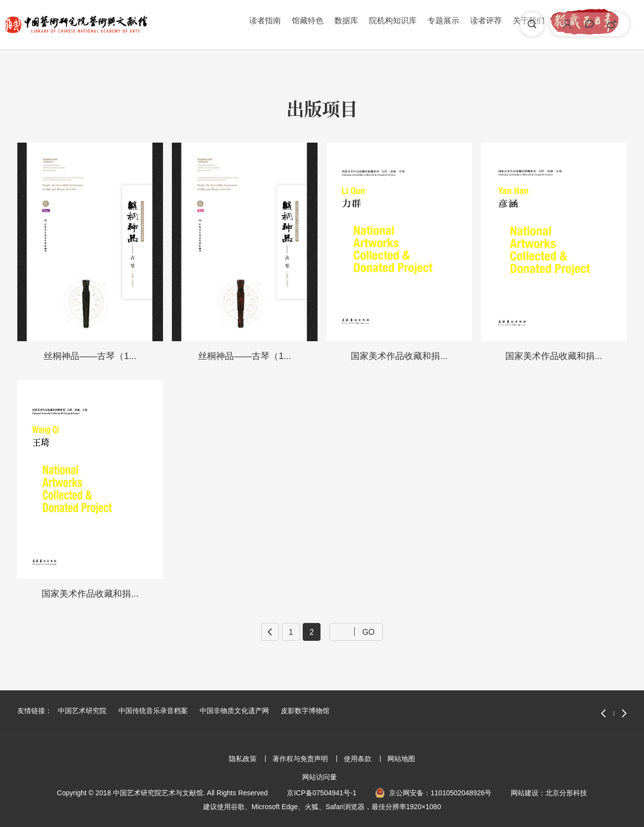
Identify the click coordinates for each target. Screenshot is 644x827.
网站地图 (401, 759)
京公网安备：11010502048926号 (440, 793)
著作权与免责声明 (300, 759)
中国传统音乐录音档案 (153, 711)
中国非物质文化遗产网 (234, 711)
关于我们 (420, 24)
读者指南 (156, 24)
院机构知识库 (284, 24)
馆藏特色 (199, 24)
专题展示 (334, 24)
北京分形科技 (566, 793)
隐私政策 (243, 759)
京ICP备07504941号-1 (322, 793)
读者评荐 (377, 24)
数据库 (237, 24)
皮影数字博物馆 (305, 711)
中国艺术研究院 (82, 711)
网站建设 (525, 793)
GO (368, 632)
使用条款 (358, 759)
